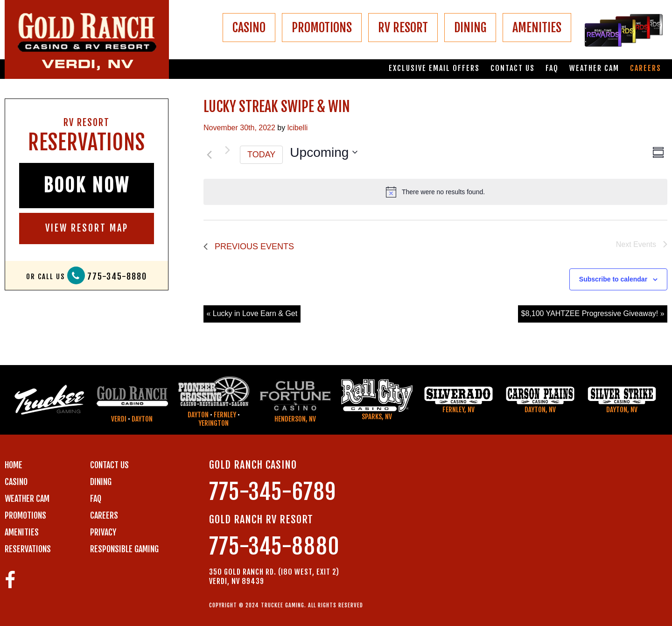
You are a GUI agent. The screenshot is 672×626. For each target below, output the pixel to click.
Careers (646, 68)
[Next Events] (227, 150)
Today (261, 155)
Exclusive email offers (434, 68)
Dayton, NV (540, 410)
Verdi (119, 419)
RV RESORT (403, 28)
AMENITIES (537, 28)
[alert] (435, 192)
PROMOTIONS (322, 28)
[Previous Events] (209, 155)
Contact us (513, 68)
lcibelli (298, 128)
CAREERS (104, 515)
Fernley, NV (458, 410)
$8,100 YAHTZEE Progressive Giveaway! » (593, 313)
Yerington (213, 423)
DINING (470, 28)
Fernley (225, 415)
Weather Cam (594, 68)
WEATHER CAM (27, 499)
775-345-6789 (273, 492)
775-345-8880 (117, 277)
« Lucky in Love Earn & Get (252, 313)
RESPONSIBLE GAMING (124, 549)
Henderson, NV (295, 419)
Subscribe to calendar (613, 279)
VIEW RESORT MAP (87, 228)
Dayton (142, 419)
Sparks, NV (377, 417)
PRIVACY (103, 532)
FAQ (552, 68)
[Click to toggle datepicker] (324, 153)
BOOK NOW (87, 185)
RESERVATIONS (28, 549)
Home (14, 465)
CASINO (249, 28)
